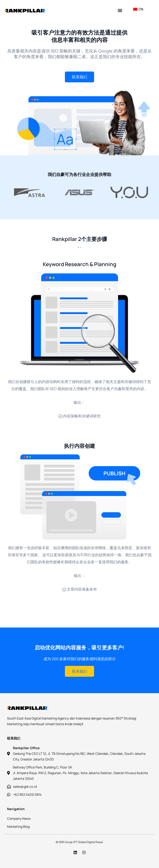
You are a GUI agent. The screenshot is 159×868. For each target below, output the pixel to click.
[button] (120, 10)
